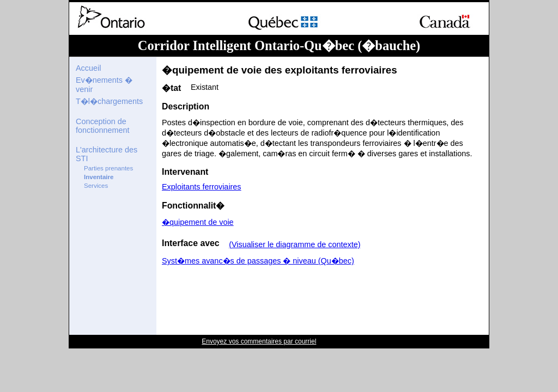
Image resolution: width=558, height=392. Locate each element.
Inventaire (99, 177)
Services (96, 186)
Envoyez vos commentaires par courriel (259, 341)
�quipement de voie (198, 222)
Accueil (88, 68)
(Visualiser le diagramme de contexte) (295, 244)
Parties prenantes (108, 168)
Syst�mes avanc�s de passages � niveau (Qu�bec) (258, 261)
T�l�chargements (109, 101)
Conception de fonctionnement (102, 126)
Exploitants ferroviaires (202, 187)
